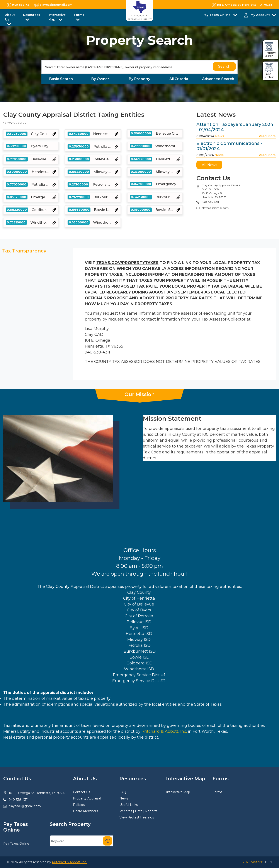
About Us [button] (10, 17)
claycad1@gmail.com (215, 208)
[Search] (139, 67)
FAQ (123, 792)
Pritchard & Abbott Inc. (69, 862)
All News (209, 165)
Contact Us (82, 792)
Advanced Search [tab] (218, 79)
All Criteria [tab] (179, 79)
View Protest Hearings (137, 817)
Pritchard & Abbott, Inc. (164, 731)
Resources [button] (32, 15)
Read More (267, 136)
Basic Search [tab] (61, 79)
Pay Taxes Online (16, 844)
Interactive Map (178, 792)
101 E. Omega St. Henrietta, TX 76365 (37, 793)
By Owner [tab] (100, 79)
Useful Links (129, 805)
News (220, 136)
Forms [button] (79, 15)
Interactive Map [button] (57, 17)
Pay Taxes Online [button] (217, 15)
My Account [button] (260, 15)
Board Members (85, 811)
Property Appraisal (87, 798)
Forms (217, 792)
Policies (79, 805)
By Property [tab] (139, 79)
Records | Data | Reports (138, 811)
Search (224, 66)
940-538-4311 (19, 800)
